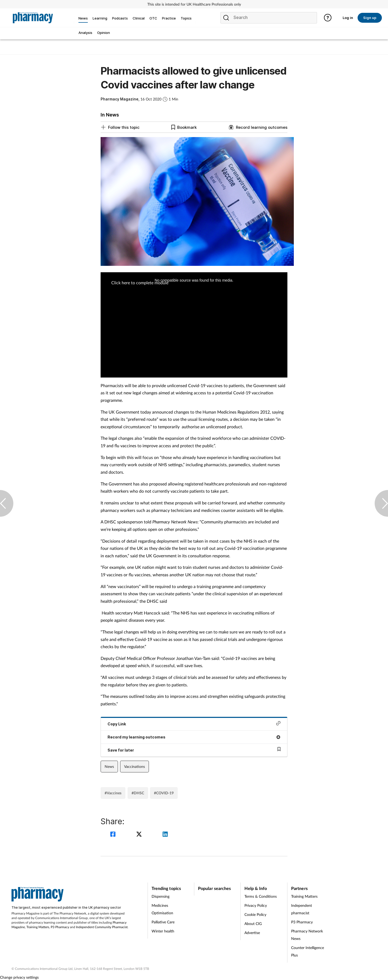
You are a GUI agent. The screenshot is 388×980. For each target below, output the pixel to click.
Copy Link (194, 724)
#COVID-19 (164, 793)
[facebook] (114, 835)
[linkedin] (165, 835)
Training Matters (38, 927)
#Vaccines (113, 793)
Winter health (163, 931)
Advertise (252, 933)
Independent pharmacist (302, 909)
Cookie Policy (255, 914)
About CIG (253, 923)
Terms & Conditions (261, 896)
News (109, 766)
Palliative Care (163, 922)
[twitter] (140, 835)
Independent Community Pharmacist (102, 927)
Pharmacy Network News (307, 935)
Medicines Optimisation (162, 909)
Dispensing (161, 896)
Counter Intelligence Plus (308, 951)
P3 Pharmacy (60, 927)
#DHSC (138, 793)
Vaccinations (134, 766)
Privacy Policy (256, 905)
